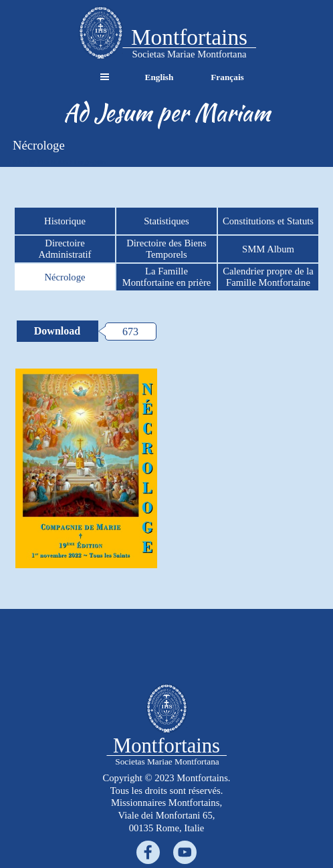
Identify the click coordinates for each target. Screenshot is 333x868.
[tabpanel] (166, 113)
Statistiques (166, 221)
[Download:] (58, 331)
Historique (65, 221)
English (159, 77)
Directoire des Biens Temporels (166, 249)
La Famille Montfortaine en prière (167, 277)
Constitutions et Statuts (268, 221)
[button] (101, 34)
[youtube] (185, 852)
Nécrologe (65, 277)
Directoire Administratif (65, 249)
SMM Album (268, 249)
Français (227, 77)
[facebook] (148, 852)
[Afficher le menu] (105, 77)
